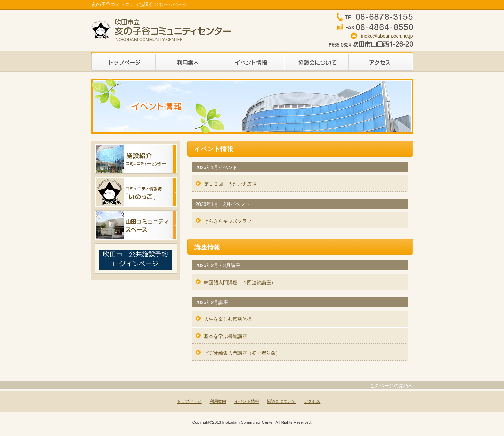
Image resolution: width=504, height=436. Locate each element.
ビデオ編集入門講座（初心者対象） (242, 353)
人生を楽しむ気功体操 (228, 319)
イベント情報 (252, 61)
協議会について (316, 61)
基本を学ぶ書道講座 (225, 336)
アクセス (381, 61)
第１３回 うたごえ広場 (230, 184)
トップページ (124, 61)
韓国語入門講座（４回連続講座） (240, 282)
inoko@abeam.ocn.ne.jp (387, 36)
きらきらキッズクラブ (228, 221)
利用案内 (188, 61)
